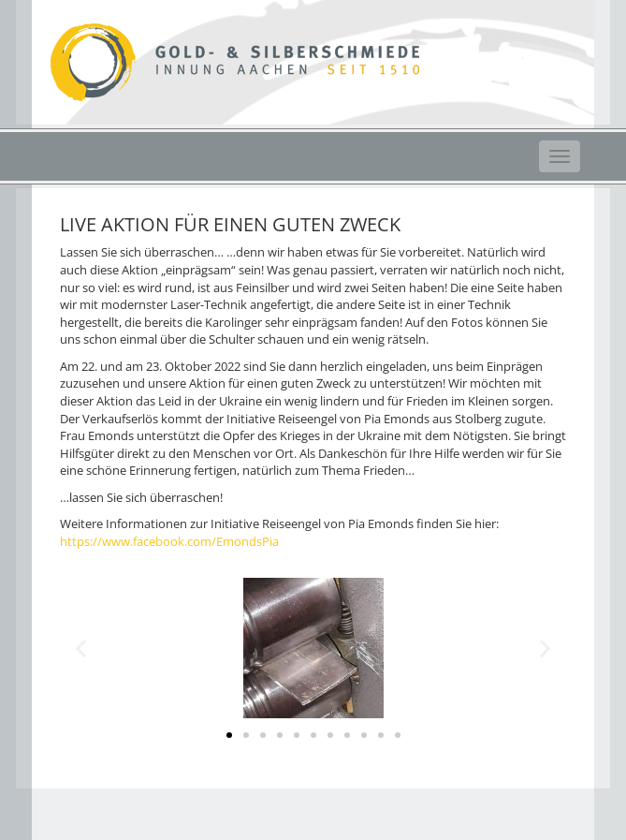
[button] (229, 735)
